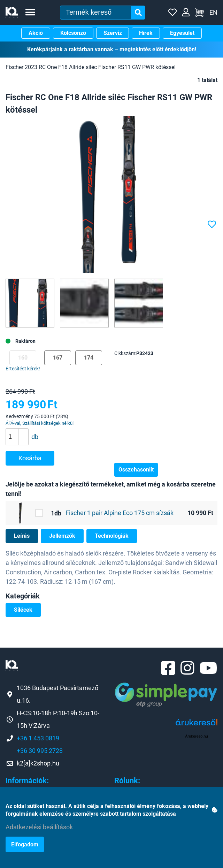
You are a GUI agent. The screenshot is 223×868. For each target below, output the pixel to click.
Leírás (22, 536)
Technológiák (112, 536)
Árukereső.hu (196, 736)
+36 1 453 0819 (38, 738)
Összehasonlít (136, 470)
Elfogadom (25, 844)
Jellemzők (62, 536)
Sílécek (23, 610)
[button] (23, 433)
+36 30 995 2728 (40, 751)
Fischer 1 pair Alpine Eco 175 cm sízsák (120, 513)
